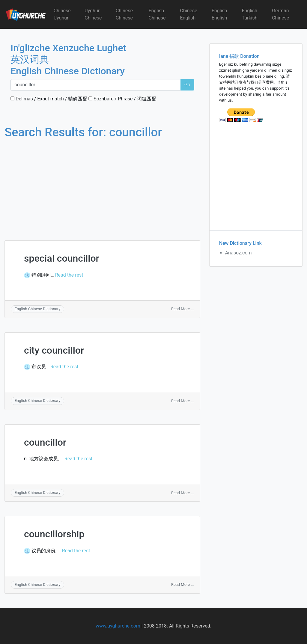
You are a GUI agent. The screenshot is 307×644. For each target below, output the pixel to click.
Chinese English (189, 14)
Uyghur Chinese (93, 14)
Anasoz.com (238, 253)
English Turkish (249, 14)
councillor (45, 442)
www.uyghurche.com (118, 626)
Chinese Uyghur (62, 14)
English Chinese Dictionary (38, 309)
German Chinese (280, 14)
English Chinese (157, 14)
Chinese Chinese (124, 14)
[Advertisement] (102, 184)
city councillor (54, 350)
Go (187, 85)
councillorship (54, 534)
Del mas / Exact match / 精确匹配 (49, 99)
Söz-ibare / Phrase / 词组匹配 (122, 99)
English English (219, 14)
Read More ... (183, 309)
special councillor (62, 258)
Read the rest (69, 275)
